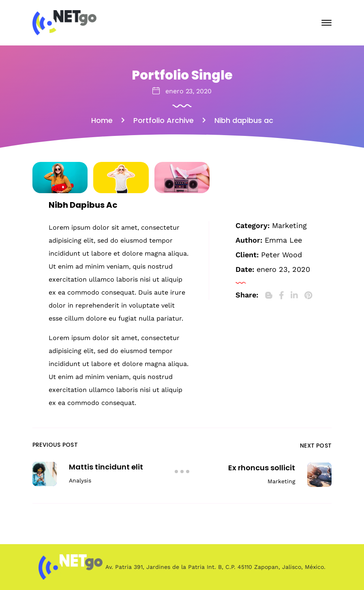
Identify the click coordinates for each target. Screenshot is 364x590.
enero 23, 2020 (188, 91)
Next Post (316, 446)
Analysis (80, 480)
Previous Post (55, 445)
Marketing (289, 225)
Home (102, 120)
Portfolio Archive (164, 120)
